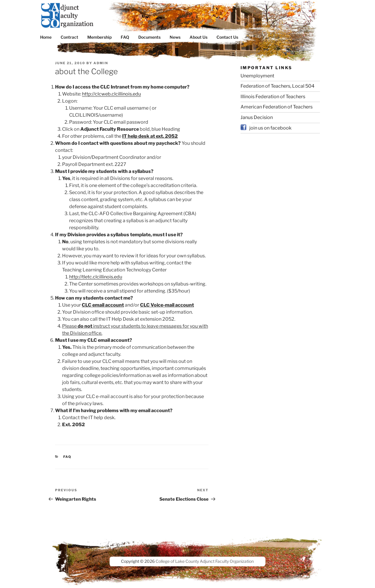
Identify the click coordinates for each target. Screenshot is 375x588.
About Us (198, 37)
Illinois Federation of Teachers (273, 97)
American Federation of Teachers (277, 107)
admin (101, 63)
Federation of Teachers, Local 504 (277, 86)
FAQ (125, 37)
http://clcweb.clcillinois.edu (111, 94)
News (175, 37)
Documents (149, 37)
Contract (69, 37)
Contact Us (227, 37)
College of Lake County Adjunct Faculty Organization (205, 561)
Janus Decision (257, 117)
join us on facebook (270, 128)
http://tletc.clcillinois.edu (96, 277)
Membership (99, 37)
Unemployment (257, 76)
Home (46, 37)
